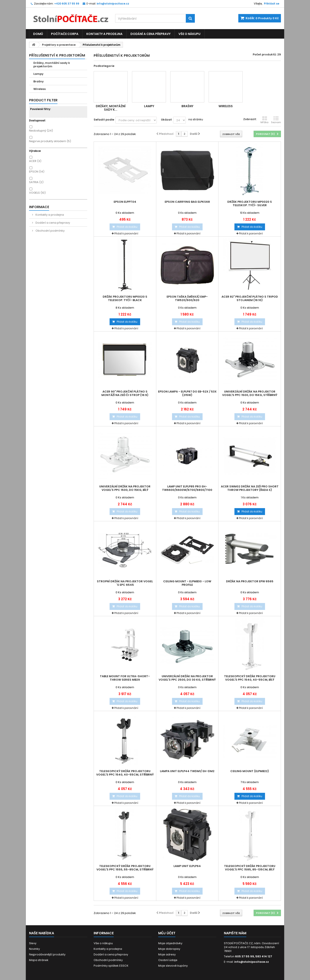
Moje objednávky (170, 943)
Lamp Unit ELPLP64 (187, 866)
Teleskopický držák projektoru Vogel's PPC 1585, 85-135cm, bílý (250, 868)
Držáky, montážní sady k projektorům (52, 65)
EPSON (37, 172)
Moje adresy (167, 954)
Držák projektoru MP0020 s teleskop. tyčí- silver (250, 204)
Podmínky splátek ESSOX (111, 966)
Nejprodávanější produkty (47, 954)
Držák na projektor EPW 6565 (250, 581)
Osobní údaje (168, 960)
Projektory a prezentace (59, 45)
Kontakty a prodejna (104, 34)
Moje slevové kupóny (173, 966)
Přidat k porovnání (126, 233)
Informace (39, 207)
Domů (38, 34)
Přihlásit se (272, 4)
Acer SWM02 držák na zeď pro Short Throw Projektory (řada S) (250, 488)
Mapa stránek (39, 960)
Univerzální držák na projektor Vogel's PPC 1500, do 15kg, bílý (125, 488)
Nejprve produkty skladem (50, 141)
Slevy (33, 943)
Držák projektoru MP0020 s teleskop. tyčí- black (125, 298)
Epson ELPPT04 (125, 202)
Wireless (40, 89)
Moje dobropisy (169, 949)
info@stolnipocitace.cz (252, 962)
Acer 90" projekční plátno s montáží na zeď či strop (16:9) (125, 393)
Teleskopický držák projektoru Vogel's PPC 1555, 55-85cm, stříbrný (125, 868)
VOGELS (37, 193)
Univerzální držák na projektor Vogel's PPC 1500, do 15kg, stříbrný (250, 393)
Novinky (34, 949)
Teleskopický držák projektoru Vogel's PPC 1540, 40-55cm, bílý (250, 678)
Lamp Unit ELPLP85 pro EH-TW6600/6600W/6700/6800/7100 (187, 488)
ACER (35, 161)
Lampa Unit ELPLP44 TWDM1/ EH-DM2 (187, 771)
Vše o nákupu (189, 34)
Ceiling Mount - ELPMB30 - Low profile (187, 583)
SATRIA (36, 182)
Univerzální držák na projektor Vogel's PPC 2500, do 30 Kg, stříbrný (187, 678)
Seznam (276, 120)
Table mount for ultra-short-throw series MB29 (125, 678)
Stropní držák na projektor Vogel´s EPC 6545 (125, 583)
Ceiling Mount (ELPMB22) (250, 771)
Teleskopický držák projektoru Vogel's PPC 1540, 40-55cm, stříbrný (125, 773)
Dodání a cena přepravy (150, 34)
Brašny (39, 81)
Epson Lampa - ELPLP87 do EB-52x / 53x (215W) (187, 393)
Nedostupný (41, 131)
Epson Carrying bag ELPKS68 (187, 202)
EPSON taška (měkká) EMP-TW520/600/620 (187, 298)
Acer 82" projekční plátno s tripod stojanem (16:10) (250, 298)
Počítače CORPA (65, 34)
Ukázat (166, 120)
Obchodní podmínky (50, 231)
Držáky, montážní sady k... (111, 108)
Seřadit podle (104, 120)
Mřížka (264, 120)
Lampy (38, 74)
